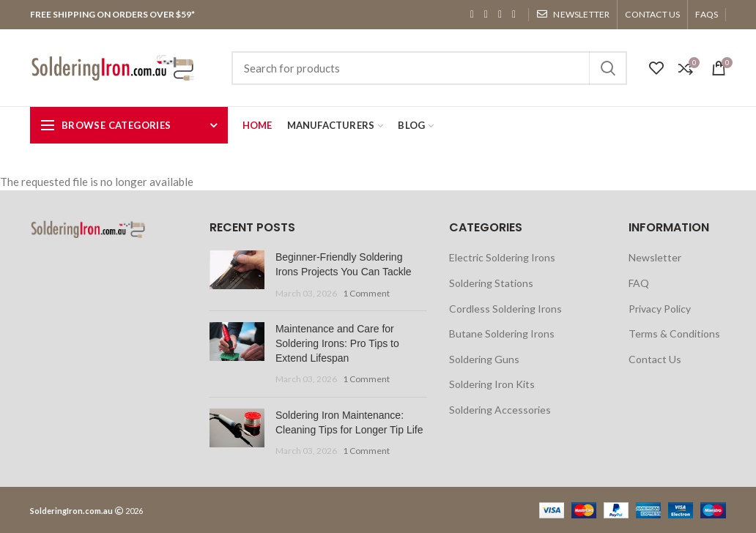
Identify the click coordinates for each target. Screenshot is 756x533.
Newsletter (655, 257)
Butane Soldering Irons (502, 333)
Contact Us (655, 359)
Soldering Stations (491, 283)
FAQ (639, 283)
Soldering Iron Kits (492, 384)
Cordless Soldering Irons (505, 309)
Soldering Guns (484, 359)
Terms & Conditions (674, 333)
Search (607, 68)
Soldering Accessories (500, 410)
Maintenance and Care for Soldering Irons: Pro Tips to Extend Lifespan (337, 343)
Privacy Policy (660, 309)
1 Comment (366, 293)
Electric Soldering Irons (502, 257)
